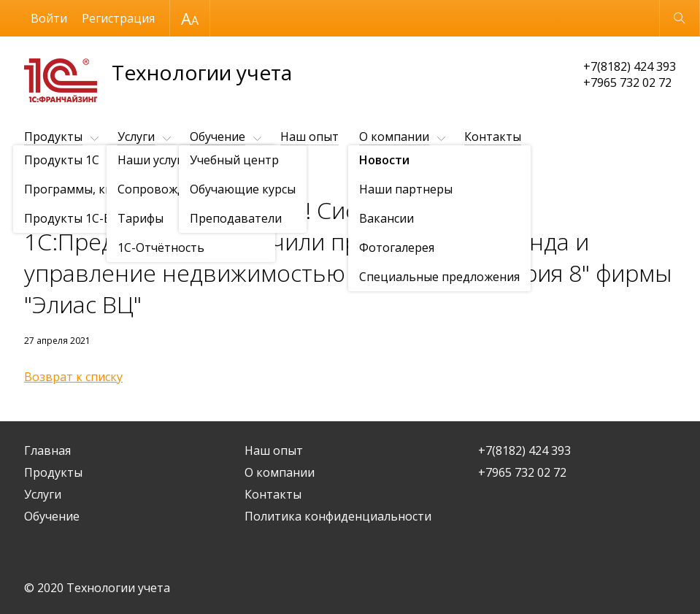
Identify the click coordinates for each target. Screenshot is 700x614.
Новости (108, 173)
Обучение (218, 137)
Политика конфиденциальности (338, 516)
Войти (49, 18)
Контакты (493, 137)
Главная (47, 450)
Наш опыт (309, 137)
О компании (394, 137)
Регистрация (118, 18)
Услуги (136, 137)
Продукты (53, 137)
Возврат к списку (73, 377)
